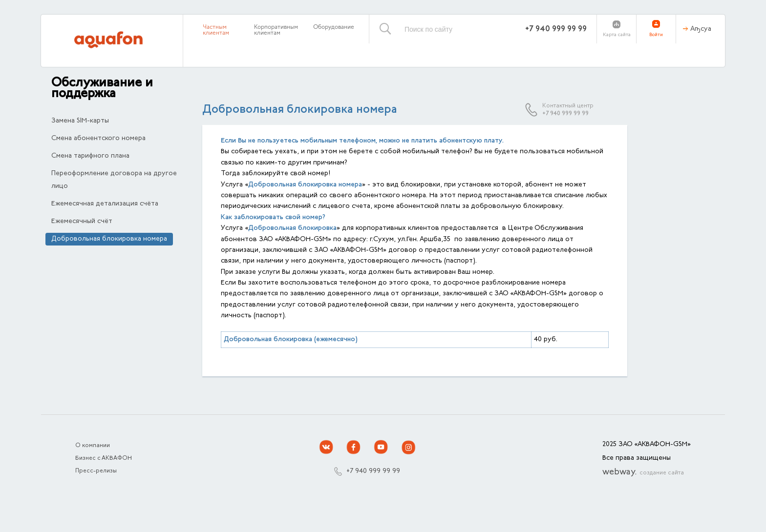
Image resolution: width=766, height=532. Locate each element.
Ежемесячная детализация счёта (105, 204)
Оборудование (334, 27)
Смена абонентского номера (98, 139)
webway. (643, 472)
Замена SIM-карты (80, 121)
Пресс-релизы (96, 471)
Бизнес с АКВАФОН (104, 458)
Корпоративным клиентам (276, 30)
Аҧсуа (701, 29)
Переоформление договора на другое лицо (114, 180)
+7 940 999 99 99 (556, 29)
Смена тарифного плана (90, 156)
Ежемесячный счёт (82, 222)
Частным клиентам (216, 30)
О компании (93, 446)
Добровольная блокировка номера (109, 239)
